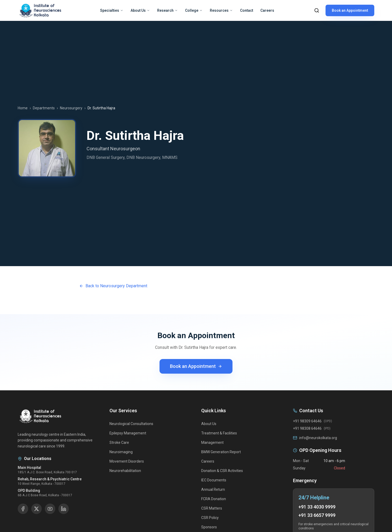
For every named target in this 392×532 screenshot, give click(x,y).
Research (167, 10)
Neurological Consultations (131, 424)
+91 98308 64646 (307, 428)
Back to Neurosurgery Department (113, 286)
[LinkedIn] (64, 509)
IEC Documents (214, 480)
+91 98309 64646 (307, 421)
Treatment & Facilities (219, 433)
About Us (140, 10)
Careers (267, 10)
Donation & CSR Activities (222, 471)
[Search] (317, 10)
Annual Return (213, 489)
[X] (36, 509)
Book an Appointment (350, 10)
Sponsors (209, 527)
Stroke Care (119, 443)
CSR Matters (212, 508)
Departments (44, 108)
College (194, 10)
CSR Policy (210, 518)
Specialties (112, 10)
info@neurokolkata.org (318, 438)
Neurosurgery (71, 108)
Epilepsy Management (128, 433)
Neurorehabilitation (125, 471)
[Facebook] (23, 509)
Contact (247, 10)
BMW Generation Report (221, 452)
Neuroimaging (121, 452)
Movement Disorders (127, 461)
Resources (221, 10)
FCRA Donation (214, 499)
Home (23, 108)
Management (212, 443)
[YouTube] (50, 509)
